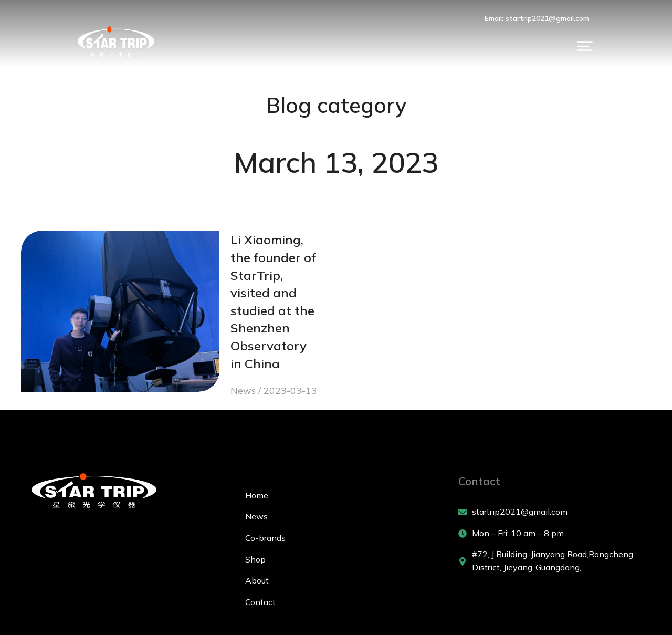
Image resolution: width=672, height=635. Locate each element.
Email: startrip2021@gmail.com (583, 18)
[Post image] (73, 283)
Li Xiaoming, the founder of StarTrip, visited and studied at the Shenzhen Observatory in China (232, 270)
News (160, 323)
